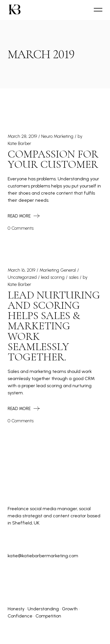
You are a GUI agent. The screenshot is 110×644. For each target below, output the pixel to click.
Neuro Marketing (57, 136)
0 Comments (21, 228)
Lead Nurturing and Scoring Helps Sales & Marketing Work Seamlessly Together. (54, 326)
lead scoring (53, 277)
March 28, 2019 (22, 136)
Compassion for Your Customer (53, 159)
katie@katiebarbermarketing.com (43, 556)
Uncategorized (22, 277)
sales (74, 277)
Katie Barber (19, 143)
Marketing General (58, 270)
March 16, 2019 (21, 270)
